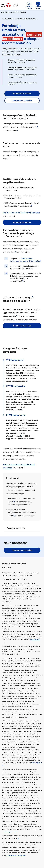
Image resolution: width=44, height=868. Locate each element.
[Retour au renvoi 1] (28, 717)
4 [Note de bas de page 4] (31, 206)
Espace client (38, 7)
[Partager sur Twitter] (30, 528)
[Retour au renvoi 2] (4, 765)
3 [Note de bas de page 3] (35, 69)
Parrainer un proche (22, 94)
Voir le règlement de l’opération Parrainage (21, 213)
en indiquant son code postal (16, 855)
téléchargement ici (10, 832)
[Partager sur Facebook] (36, 528)
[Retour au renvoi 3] (17, 832)
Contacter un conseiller (22, 101)
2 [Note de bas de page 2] (14, 62)
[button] (29, 5)
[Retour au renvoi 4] (18, 838)
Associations (5, 12)
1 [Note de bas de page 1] (13, 62)
